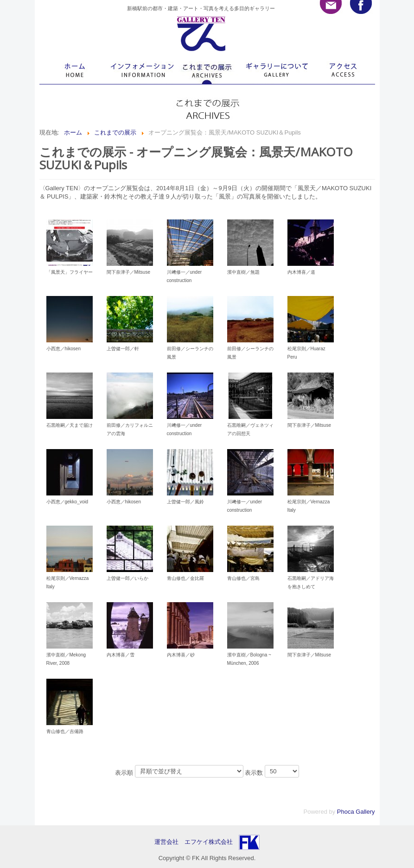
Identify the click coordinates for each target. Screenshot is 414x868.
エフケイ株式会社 (209, 842)
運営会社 (169, 842)
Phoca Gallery (356, 812)
